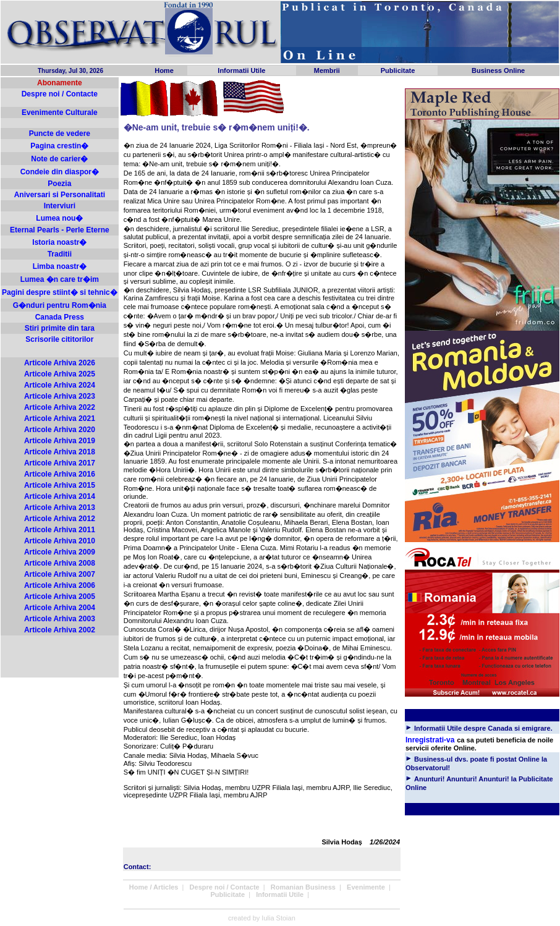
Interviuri (60, 206)
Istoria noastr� (59, 242)
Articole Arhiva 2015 (60, 485)
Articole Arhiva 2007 (60, 574)
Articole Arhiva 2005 (60, 597)
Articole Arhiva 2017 (60, 463)
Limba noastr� (60, 266)
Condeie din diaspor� (60, 172)
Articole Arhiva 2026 (60, 363)
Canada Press (60, 317)
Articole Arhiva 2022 (60, 407)
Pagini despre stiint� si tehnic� (60, 292)
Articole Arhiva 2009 (60, 552)
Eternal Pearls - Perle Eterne (60, 230)
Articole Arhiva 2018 (60, 452)
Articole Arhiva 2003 (60, 619)
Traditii (60, 254)
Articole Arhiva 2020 (60, 430)
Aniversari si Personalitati (60, 195)
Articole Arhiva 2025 (60, 374)
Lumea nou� (59, 218)
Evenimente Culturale (60, 113)
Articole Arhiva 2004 (60, 608)
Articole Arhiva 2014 (60, 496)
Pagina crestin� (59, 146)
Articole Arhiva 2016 (60, 474)
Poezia (59, 184)
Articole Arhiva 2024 (60, 385)
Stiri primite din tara (60, 328)
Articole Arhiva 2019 (60, 441)
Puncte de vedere (60, 134)
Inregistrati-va (430, 740)
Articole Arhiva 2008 (60, 563)
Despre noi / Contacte (60, 94)
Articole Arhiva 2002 (60, 630)
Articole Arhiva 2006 (60, 585)
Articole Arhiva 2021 (60, 418)
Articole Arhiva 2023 (60, 396)
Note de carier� (59, 159)
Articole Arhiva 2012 (60, 519)
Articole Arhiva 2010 (60, 541)
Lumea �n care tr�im (60, 279)
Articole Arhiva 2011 (60, 530)
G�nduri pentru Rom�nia (60, 305)
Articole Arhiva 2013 (60, 508)
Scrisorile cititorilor (59, 339)
